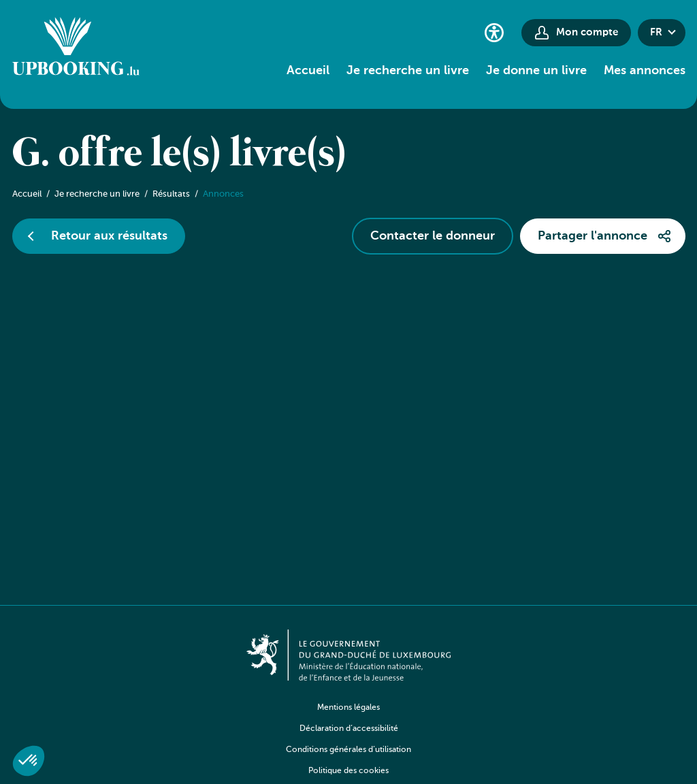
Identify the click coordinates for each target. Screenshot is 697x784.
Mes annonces (645, 71)
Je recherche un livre (408, 71)
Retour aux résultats (109, 236)
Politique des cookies (348, 771)
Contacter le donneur (433, 236)
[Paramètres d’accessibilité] (494, 32)
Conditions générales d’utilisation (348, 750)
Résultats (171, 194)
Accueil (308, 71)
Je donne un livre (536, 71)
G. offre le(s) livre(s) (179, 155)
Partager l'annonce (593, 236)
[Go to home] (76, 48)
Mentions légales (348, 708)
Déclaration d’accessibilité (349, 729)
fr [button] (656, 32)
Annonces (223, 194)
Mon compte (587, 32)
